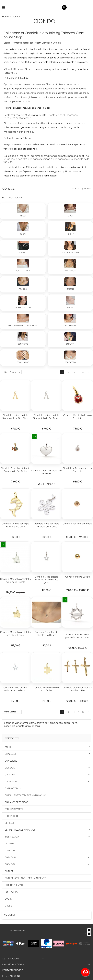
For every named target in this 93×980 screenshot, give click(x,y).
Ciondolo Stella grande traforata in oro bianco (15, 689)
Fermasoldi (12, 816)
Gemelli (9, 823)
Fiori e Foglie (70, 271)
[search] (64, 7)
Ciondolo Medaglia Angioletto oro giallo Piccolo (16, 634)
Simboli (70, 289)
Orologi (10, 864)
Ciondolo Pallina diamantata (78, 524)
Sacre (8, 899)
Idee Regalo (12, 837)
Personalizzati (14, 885)
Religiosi (23, 289)
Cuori (23, 234)
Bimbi (70, 216)
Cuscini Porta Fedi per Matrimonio (25, 795)
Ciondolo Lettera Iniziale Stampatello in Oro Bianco (46, 417)
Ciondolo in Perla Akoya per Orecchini (78, 470)
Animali (23, 252)
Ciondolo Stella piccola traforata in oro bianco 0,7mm (46, 580)
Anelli (8, 747)
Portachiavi (12, 892)
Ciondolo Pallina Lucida (78, 577)
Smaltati (70, 344)
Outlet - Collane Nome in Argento (25, 878)
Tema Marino (23, 362)
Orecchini (11, 857)
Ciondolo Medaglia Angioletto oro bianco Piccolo (16, 580)
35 (83, 372)
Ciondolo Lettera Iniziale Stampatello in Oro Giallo (15, 417)
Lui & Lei (70, 234)
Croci (23, 216)
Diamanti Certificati (17, 802)
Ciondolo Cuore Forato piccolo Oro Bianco (46, 634)
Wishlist (9, 915)
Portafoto (70, 362)
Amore (70, 307)
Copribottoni (13, 788)
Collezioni (11, 781)
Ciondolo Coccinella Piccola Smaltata (77, 417)
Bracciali (10, 754)
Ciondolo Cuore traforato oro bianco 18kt (46, 472)
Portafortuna (23, 271)
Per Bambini (70, 326)
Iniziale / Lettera (23, 307)
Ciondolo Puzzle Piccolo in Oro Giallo (46, 689)
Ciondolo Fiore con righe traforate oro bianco (46, 525)
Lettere (9, 844)
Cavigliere (11, 761)
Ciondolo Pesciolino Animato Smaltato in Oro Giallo (16, 470)
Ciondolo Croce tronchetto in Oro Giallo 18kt (78, 689)
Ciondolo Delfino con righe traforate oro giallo (15, 525)
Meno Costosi (13, 372)
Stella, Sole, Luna (70, 252)
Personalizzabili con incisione (23, 326)
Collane (10, 775)
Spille (8, 906)
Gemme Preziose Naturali (20, 830)
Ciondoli (10, 768)
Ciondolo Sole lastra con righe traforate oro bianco (77, 636)
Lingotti (10, 850)
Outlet (9, 871)
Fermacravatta (14, 809)
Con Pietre (23, 344)
